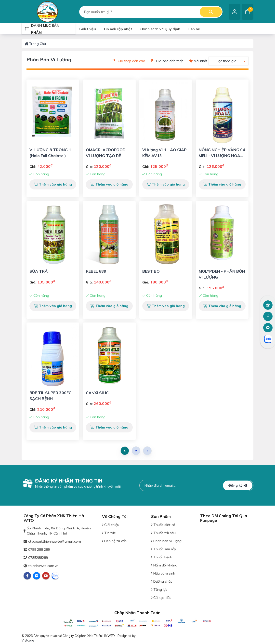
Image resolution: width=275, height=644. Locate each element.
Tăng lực (159, 590)
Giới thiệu (111, 525)
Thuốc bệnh (162, 557)
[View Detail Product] (53, 111)
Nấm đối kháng (164, 565)
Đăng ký (238, 485)
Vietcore (28, 640)
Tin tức (109, 533)
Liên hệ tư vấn (114, 541)
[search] (151, 12)
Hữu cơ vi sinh (163, 573)
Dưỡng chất (162, 581)
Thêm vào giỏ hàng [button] (53, 184)
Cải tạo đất (161, 598)
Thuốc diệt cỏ (163, 525)
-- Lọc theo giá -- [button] (227, 61)
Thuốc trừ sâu (163, 533)
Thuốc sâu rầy (164, 549)
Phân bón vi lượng (166, 541)
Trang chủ (35, 44)
